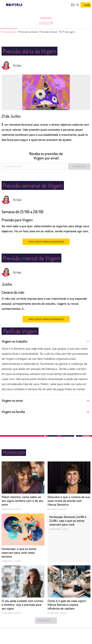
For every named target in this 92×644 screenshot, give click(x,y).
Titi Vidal (17, 65)
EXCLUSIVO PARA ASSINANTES (46, 242)
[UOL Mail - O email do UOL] (73, 5)
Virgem (46, 23)
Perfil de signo (67, 32)
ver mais (46, 621)
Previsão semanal (28, 32)
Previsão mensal (48, 32)
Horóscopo (46, 18)
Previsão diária (9, 32)
